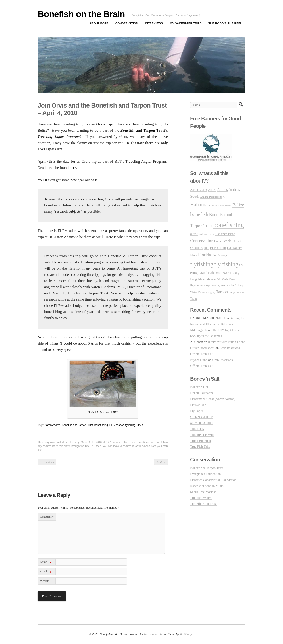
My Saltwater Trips (186, 23)
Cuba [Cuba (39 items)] (218, 241)
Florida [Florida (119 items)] (205, 255)
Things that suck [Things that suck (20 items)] (237, 292)
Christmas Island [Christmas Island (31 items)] (225, 234)
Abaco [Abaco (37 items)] (212, 190)
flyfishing (130, 425)
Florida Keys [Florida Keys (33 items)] (220, 255)
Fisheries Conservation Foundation (213, 480)
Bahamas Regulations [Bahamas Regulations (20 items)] (221, 206)
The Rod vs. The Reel (225, 23)
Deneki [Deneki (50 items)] (227, 241)
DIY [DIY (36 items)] (206, 248)
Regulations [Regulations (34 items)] (197, 285)
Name (46, 563)
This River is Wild (202, 435)
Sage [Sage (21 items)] (208, 285)
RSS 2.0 (90, 446)
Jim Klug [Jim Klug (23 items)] (235, 273)
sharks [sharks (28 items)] (230, 285)
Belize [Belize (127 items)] (238, 205)
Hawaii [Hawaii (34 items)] (225, 273)
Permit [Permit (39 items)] (233, 279)
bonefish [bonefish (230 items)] (199, 214)
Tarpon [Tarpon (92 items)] (222, 292)
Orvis (140, 425)
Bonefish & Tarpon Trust (207, 468)
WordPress (150, 634)
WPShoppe (186, 634)
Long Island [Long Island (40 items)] (198, 279)
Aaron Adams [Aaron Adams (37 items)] (199, 190)
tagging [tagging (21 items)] (211, 292)
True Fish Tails (200, 447)
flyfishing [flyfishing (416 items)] (202, 264)
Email (46, 572)
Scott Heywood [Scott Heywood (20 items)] (218, 285)
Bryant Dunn (199, 360)
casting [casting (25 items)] (194, 234)
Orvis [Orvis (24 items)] (225, 279)
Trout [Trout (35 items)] (193, 299)
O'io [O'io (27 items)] (219, 279)
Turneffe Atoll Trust (203, 504)
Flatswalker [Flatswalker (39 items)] (234, 248)
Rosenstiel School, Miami (207, 486)
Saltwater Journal (202, 423)
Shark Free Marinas (203, 492)
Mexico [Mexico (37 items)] (211, 279)
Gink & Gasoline (202, 417)
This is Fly (197, 429)
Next (161, 462)
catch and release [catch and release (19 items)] (207, 234)
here (73, 168)
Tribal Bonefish (201, 441)
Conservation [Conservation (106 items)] (202, 241)
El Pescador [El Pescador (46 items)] (218, 248)
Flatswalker (198, 405)
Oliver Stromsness (202, 348)
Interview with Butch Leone (227, 342)
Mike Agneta (199, 330)
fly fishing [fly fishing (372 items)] (226, 264)
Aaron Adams (52, 425)
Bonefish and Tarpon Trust (77, 425)
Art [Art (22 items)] (225, 197)
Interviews (154, 23)
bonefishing (101, 425)
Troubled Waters (201, 498)
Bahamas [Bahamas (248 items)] (200, 205)
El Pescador (117, 425)
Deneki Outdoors (202, 393)
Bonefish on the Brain (81, 14)
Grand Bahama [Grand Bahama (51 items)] (209, 273)
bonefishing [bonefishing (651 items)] (229, 225)
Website (45, 581)
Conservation (127, 23)
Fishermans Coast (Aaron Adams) (213, 399)
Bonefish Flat (199, 387)
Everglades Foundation (205, 474)
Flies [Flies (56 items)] (194, 255)
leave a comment (123, 446)
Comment (47, 517)
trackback (144, 446)
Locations (143, 442)
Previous (47, 462)
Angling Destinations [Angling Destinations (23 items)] (211, 197)
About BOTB (99, 23)
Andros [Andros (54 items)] (222, 190)
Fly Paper (197, 411)
